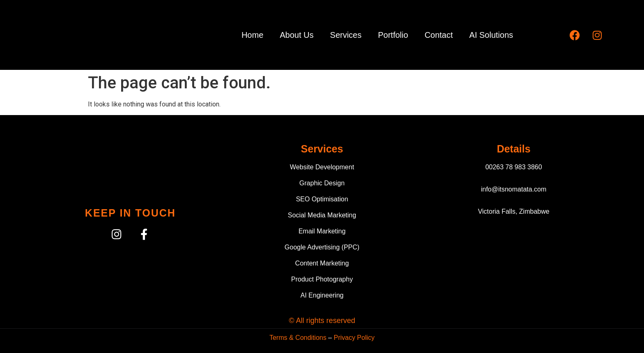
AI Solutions (491, 35)
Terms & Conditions (298, 338)
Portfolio (393, 35)
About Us (297, 35)
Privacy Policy (354, 338)
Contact (439, 35)
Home (252, 35)
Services (346, 35)
